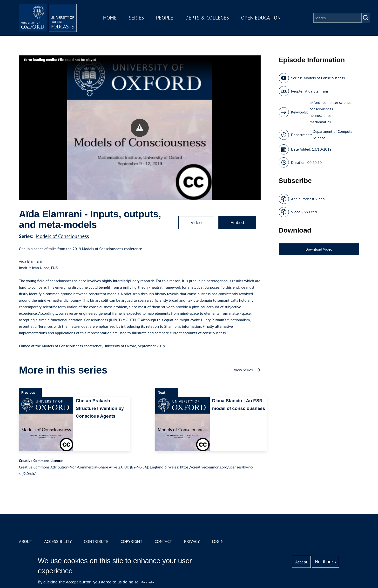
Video (196, 223)
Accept (301, 562)
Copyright (132, 541)
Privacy (192, 541)
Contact (163, 541)
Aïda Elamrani (316, 91)
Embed (237, 223)
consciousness (321, 109)
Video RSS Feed (304, 212)
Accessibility (58, 541)
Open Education (261, 18)
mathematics (320, 122)
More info (147, 582)
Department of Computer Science (333, 135)
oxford (315, 102)
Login (218, 541)
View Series (243, 370)
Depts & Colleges (207, 18)
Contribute (96, 541)
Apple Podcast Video (308, 199)
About (25, 541)
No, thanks (325, 562)
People (165, 18)
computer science (337, 102)
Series (136, 18)
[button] (140, 128)
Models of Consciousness (62, 236)
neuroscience (320, 115)
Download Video (319, 249)
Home (110, 18)
